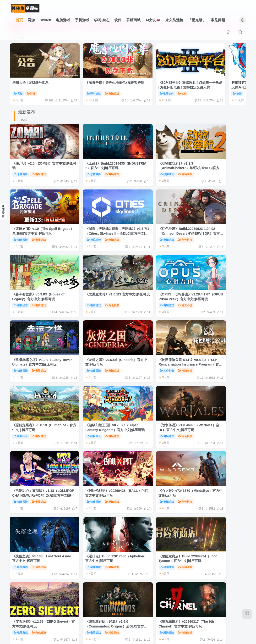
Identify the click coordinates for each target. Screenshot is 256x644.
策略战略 (159, 456)
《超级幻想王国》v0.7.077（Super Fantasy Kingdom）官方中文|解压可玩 (97, 332)
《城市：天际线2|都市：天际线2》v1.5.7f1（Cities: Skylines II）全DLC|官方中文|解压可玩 (36, 214)
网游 (31, 20)
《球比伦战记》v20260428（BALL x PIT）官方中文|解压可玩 (37, 391)
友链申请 (97, 621)
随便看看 (3, 211)
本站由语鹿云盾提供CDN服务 (181, 621)
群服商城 (134, 20)
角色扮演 (99, 220)
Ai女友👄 (153, 20)
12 (220, 286)
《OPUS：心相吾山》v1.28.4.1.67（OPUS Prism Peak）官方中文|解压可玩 (33, 273)
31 (98, 94)
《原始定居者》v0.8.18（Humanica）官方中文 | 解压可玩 (37, 332)
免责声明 (114, 621)
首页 (19, 20)
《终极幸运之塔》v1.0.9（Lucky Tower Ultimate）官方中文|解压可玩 (97, 273)
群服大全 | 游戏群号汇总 (31, 76)
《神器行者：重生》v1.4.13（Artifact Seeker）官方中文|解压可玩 (158, 509)
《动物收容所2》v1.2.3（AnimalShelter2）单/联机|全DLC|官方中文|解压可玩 (156, 155)
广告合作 (132, 621)
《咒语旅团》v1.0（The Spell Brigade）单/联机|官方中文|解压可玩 (217, 155)
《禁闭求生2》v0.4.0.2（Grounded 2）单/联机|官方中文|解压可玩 (36, 568)
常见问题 (218, 20)
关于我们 (149, 621)
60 (222, 94)
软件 (118, 20)
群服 (31, 87)
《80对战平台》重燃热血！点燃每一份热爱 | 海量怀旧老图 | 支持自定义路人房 (158, 80)
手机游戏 (82, 20)
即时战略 (81, 87)
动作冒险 (201, 161)
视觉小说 (39, 279)
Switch (45, 20)
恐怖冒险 (21, 161)
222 (142, 594)
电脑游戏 (63, 20)
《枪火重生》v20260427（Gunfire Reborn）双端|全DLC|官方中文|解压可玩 (217, 568)
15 (158, 94)
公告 (198, 87)
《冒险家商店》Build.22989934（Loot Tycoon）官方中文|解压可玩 (38, 450)
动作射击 (201, 279)
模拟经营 (141, 161)
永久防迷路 (175, 20)
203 (36, 94)
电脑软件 (141, 87)
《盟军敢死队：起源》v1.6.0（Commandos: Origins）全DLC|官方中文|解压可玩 (154, 450)
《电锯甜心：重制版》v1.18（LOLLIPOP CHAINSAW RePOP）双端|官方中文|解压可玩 (217, 332)
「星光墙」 (197, 20)
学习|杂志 (102, 20)
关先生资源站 (124, 628)
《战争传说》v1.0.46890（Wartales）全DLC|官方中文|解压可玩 (157, 332)
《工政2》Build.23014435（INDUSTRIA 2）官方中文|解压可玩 (97, 155)
